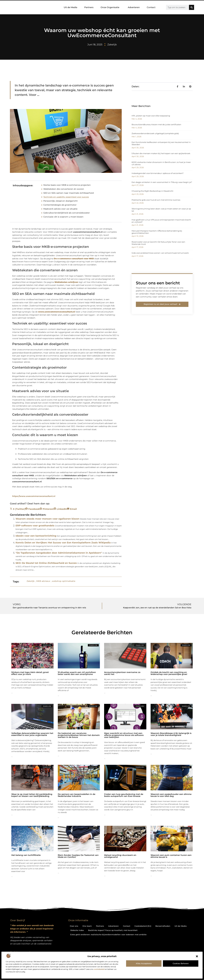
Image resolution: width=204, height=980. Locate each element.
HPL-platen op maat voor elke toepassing (151, 116)
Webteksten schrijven (76, 475)
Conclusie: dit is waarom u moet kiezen (63, 217)
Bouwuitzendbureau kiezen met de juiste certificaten (156, 124)
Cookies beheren (181, 963)
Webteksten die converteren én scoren (64, 189)
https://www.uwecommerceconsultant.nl (34, 496)
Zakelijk (112, 45)
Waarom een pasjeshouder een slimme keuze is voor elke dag (171, 795)
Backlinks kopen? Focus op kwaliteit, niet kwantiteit (113, 930)
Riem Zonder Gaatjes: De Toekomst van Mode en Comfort (78, 856)
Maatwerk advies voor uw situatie (60, 209)
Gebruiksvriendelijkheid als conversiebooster (67, 213)
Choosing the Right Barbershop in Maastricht (152, 191)
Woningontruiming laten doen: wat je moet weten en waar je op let (161, 210)
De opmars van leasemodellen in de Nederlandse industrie (77, 795)
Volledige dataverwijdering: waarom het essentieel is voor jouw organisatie (32, 734)
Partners (89, 7)
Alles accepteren (144, 963)
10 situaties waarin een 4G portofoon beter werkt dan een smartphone (77, 673)
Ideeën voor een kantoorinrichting (36, 536)
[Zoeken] (192, 7)
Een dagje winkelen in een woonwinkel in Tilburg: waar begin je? (162, 182)
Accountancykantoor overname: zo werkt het (122, 673)
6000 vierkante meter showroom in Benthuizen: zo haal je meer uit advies (161, 163)
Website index (77, 930)
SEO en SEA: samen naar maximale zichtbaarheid (69, 193)
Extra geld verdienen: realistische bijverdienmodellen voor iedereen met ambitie (108, 934)
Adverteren (134, 7)
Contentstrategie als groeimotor (60, 205)
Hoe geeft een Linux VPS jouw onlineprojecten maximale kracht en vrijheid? (161, 221)
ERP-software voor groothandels (35, 526)
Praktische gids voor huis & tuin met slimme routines (156, 200)
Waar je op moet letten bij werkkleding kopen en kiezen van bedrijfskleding (32, 795)
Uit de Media (70, 7)
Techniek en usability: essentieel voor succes (66, 197)
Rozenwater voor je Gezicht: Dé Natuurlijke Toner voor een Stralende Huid (158, 243)
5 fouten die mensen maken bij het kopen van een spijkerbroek (161, 153)
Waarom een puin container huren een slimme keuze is (171, 856)
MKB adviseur (43, 581)
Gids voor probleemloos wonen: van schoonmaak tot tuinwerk (160, 253)
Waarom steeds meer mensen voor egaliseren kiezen (47, 519)
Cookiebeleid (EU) (143, 926)
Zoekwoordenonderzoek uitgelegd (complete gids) (155, 133)
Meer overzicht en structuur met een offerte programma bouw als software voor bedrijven (124, 735)
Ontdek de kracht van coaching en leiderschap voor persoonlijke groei (169, 673)
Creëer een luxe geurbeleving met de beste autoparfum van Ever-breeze (124, 795)
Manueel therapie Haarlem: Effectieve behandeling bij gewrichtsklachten (157, 232)
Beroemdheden (163, 926)
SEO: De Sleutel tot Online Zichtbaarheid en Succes (46, 563)
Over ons (74, 926)
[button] (197, 956)
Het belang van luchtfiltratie (26, 855)
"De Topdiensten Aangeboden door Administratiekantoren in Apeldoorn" (59, 553)
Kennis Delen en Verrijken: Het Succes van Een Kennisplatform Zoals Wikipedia (63, 543)
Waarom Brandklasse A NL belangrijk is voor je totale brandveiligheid (171, 734)
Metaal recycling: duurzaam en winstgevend (120, 856)
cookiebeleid (99, 969)
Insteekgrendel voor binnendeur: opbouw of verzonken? (158, 173)
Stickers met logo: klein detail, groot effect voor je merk (30, 673)
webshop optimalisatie (64, 581)
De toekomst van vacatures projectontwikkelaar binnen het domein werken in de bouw (79, 735)
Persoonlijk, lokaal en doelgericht (60, 201)
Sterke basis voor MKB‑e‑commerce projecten (67, 185)
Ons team (87, 926)
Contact (151, 7)
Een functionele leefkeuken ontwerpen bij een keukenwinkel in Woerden (161, 143)
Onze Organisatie (111, 7)
